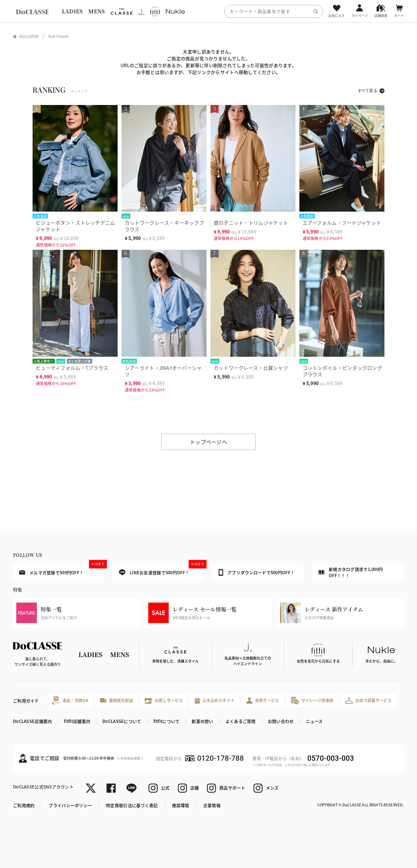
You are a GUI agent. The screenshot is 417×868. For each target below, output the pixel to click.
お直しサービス (164, 701)
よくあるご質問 (241, 721)
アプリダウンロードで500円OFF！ (257, 572)
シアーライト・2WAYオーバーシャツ (163, 371)
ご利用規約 (24, 805)
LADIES (72, 11)
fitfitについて (167, 721)
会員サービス (263, 701)
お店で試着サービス (368, 700)
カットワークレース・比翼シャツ (251, 368)
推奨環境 (181, 805)
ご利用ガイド (26, 701)
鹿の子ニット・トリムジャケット (251, 223)
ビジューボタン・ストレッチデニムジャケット (75, 226)
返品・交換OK (70, 701)
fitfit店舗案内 (77, 721)
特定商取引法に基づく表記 (132, 805)
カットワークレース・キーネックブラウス (164, 226)
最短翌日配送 (116, 700)
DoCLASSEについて (122, 721)
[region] (208, 11)
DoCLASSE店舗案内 (32, 721)
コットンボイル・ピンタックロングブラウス (342, 371)
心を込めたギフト (215, 701)
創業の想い (202, 721)
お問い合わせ (281, 721)
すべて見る (367, 90)
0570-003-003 (331, 758)
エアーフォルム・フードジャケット (342, 223)
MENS (96, 11)
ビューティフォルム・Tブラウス (72, 368)
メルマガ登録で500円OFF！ (62, 570)
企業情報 (212, 805)
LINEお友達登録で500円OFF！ (161, 570)
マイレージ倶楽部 (312, 701)
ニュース (314, 721)
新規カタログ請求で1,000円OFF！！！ (351, 572)
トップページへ (208, 442)
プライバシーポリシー (70, 805)
